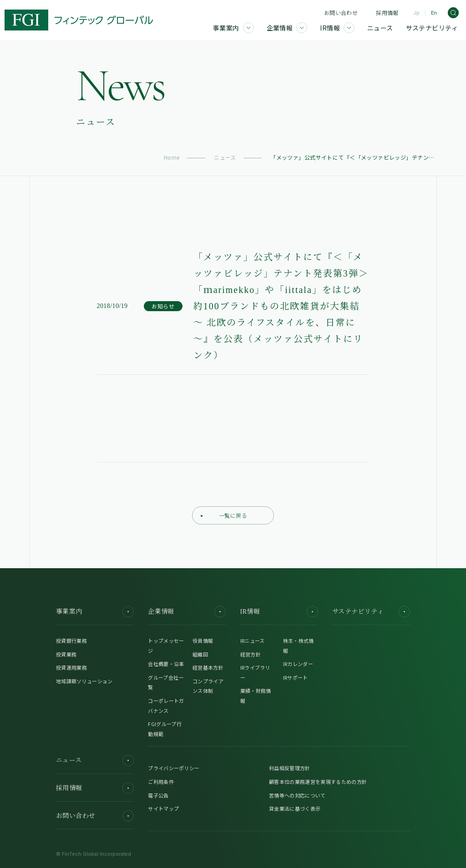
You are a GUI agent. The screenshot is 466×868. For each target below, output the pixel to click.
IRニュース (253, 641)
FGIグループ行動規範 (165, 729)
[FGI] (79, 20)
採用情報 (387, 13)
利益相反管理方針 (290, 768)
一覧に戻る (224, 515)
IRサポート (296, 677)
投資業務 (66, 654)
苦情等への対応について (297, 795)
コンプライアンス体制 (208, 686)
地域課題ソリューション (84, 681)
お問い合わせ (341, 13)
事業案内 (95, 612)
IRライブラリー (255, 672)
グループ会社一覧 (166, 682)
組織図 (200, 654)
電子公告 (158, 795)
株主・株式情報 (299, 646)
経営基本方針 (208, 667)
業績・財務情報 (256, 696)
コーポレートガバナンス (166, 706)
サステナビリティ (371, 612)
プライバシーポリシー (174, 768)
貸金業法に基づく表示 (295, 808)
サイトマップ (163, 808)
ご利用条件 (161, 782)
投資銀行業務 (71, 641)
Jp (416, 13)
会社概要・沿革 (166, 664)
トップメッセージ (166, 646)
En (434, 13)
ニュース (225, 157)
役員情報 (203, 641)
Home (172, 157)
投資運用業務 (71, 667)
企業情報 (187, 612)
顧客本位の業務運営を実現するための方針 (318, 782)
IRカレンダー (298, 664)
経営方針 (251, 654)
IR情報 (279, 612)
